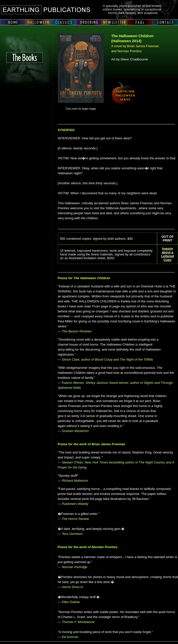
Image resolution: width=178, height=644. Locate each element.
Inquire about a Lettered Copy (167, 254)
